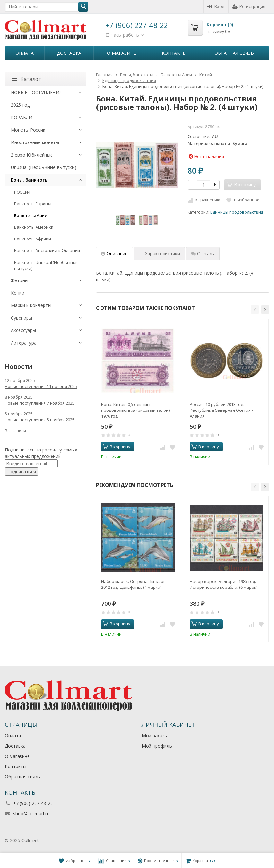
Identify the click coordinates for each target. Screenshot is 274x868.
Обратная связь (234, 53)
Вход (216, 6)
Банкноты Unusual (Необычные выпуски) (46, 265)
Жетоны (20, 280)
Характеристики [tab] (159, 253)
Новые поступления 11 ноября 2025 (41, 386)
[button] (255, 310)
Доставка (69, 53)
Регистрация (249, 6)
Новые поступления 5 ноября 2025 (40, 420)
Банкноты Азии (31, 215)
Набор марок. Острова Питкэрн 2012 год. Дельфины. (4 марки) (133, 584)
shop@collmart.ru (31, 813)
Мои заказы (155, 736)
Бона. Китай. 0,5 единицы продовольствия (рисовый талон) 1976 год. (135, 410)
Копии (18, 293)
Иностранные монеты (35, 142)
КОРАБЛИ (22, 117)
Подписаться (22, 471)
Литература (24, 343)
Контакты (174, 53)
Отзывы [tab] (203, 253)
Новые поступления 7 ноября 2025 (40, 403)
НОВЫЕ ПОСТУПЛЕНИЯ (36, 92)
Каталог (26, 79)
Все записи (15, 431)
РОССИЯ (22, 192)
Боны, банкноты (30, 180)
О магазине (121, 53)
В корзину (117, 447)
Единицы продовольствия (237, 212)
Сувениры (21, 318)
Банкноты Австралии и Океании (47, 250)
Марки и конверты (31, 305)
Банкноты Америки (34, 227)
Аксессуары (23, 330)
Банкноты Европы (33, 204)
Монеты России (28, 130)
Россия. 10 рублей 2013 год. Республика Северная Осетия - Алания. (221, 410)
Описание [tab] (114, 253)
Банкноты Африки (32, 239)
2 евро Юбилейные (32, 155)
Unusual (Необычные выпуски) (44, 167)
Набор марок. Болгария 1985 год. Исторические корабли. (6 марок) (224, 584)
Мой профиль (157, 746)
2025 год (20, 105)
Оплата (24, 53)
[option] (125, 220)
